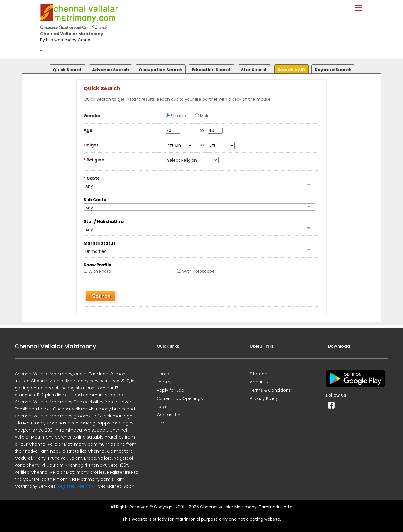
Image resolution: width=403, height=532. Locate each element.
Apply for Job (170, 390)
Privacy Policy (264, 398)
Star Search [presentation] (254, 70)
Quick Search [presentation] (68, 70)
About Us (259, 382)
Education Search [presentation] (212, 70)
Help (161, 423)
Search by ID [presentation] (291, 70)
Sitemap (259, 374)
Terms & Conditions (270, 390)
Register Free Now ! (77, 486)
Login (162, 407)
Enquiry (164, 382)
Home (163, 374)
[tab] (67, 68)
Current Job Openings (180, 398)
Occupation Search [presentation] (161, 70)
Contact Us (168, 415)
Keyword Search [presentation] (333, 70)
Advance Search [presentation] (111, 70)
